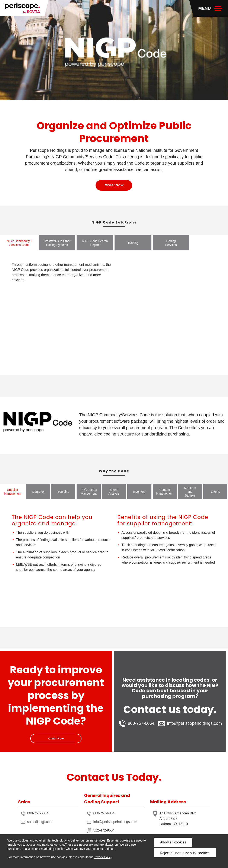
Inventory (139, 492)
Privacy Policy (103, 857)
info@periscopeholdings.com (190, 723)
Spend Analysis (114, 492)
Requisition (38, 492)
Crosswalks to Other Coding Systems (57, 243)
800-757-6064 (137, 724)
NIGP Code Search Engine (95, 243)
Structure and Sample (190, 492)
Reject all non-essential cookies (185, 853)
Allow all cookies (173, 842)
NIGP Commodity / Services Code (19, 243)
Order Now (114, 185)
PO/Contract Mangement (89, 492)
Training (133, 243)
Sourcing (63, 492)
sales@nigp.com (37, 822)
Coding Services (171, 243)
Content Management (165, 492)
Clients (215, 492)
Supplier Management (13, 492)
